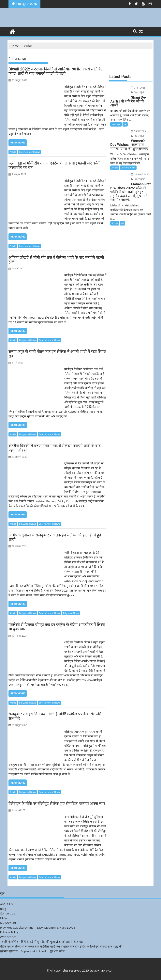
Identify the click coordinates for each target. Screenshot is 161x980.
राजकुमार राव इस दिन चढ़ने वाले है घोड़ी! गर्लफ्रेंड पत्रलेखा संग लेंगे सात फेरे (55, 716)
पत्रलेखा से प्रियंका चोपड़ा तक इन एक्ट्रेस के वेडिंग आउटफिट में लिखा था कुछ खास (57, 627)
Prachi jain (138, 92)
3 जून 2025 (138, 88)
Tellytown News (71, 613)
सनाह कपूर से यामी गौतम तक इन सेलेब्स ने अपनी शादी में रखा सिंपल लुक (57, 354)
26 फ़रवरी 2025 (140, 174)
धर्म (125, 124)
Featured (116, 124)
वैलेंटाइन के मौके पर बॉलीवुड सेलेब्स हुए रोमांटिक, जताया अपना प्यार (57, 803)
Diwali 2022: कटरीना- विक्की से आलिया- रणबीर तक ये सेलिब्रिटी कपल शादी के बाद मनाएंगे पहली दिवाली (56, 71)
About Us (6, 904)
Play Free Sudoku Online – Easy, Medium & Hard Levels (38, 927)
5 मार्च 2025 (138, 131)
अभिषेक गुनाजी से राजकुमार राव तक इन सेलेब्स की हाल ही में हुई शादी (55, 537)
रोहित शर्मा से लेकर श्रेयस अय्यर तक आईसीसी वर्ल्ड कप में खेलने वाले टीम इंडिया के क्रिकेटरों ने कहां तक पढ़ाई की (61, 946)
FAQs (4, 918)
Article (13, 152)
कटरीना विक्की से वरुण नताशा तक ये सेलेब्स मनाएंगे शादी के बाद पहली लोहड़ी (55, 448)
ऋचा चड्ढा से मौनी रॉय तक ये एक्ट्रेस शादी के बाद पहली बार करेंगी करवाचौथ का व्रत (54, 165)
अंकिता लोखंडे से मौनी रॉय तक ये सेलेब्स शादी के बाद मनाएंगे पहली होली (56, 260)
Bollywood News (27, 340)
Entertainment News (29, 152)
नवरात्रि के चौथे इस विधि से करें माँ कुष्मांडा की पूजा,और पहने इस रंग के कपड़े (41, 942)
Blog (3, 909)
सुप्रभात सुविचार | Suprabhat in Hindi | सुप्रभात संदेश (32, 951)
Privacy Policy (9, 932)
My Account (8, 923)
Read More (18, 143)
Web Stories (8, 937)
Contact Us (7, 913)
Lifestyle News (128, 168)
